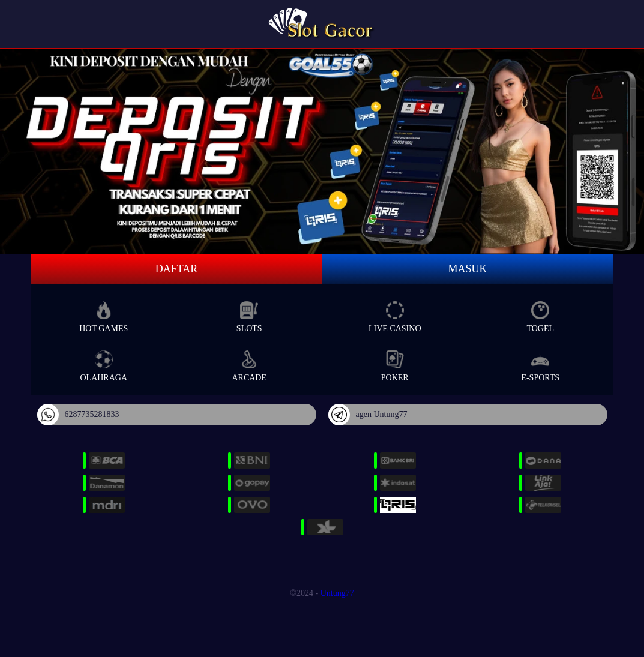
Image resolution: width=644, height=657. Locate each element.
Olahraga (104, 366)
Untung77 (337, 593)
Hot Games (104, 317)
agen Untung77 (368, 415)
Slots (249, 317)
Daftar (177, 269)
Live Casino (395, 317)
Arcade (249, 366)
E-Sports (540, 366)
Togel (540, 317)
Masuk (467, 269)
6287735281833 (78, 415)
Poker (395, 366)
